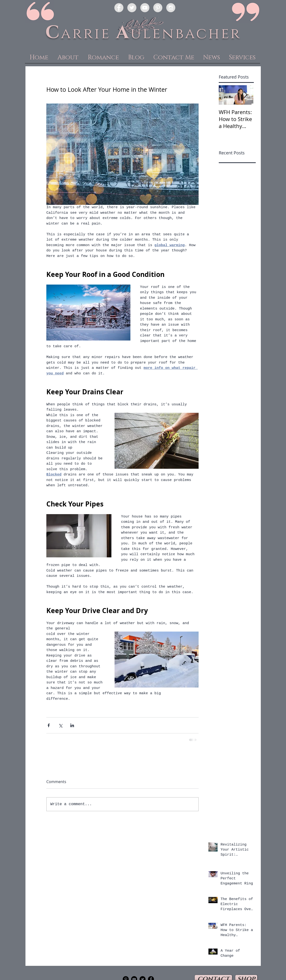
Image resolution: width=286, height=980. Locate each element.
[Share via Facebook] (49, 725)
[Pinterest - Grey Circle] (158, 8)
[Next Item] (246, 95)
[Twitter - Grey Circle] (132, 8)
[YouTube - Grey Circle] (145, 8)
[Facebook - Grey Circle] (119, 8)
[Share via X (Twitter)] (60, 725)
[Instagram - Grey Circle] (171, 8)
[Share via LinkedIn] (72, 725)
